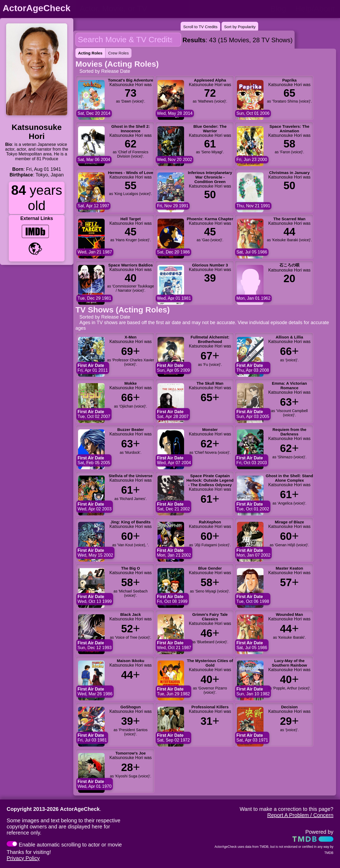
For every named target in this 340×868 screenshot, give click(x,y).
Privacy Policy (23, 858)
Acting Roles (90, 53)
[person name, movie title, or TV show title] (132, 9)
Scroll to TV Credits (200, 27)
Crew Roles (118, 53)
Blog (278, 9)
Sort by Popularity (240, 27)
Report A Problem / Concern (300, 815)
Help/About (315, 9)
